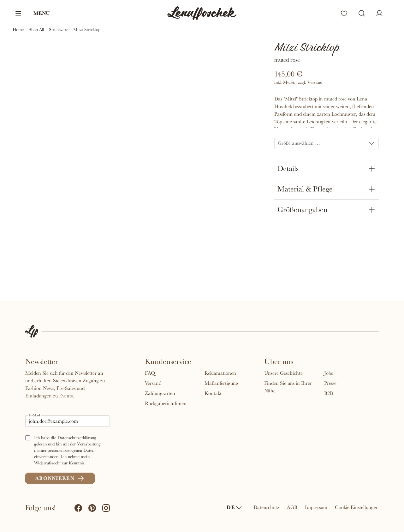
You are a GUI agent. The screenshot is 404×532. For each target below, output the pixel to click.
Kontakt (213, 393)
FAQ (150, 373)
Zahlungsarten (160, 393)
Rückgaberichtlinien (166, 403)
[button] (32, 13)
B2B (329, 393)
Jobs (328, 373)
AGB (292, 507)
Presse (330, 383)
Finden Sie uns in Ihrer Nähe (288, 387)
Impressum (316, 507)
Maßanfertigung (221, 383)
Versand (153, 383)
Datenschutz (266, 507)
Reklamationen (220, 373)
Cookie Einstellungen (357, 507)
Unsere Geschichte (283, 373)
